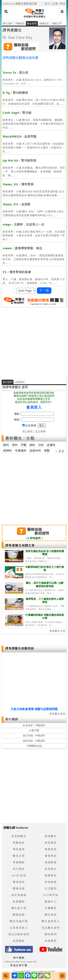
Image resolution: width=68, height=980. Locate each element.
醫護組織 (19, 915)
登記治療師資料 (19, 934)
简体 (63, 4)
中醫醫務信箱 (34, 746)
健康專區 (51, 856)
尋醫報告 (20, 24)
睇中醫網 (12, 719)
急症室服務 (19, 895)
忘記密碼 (41, 432)
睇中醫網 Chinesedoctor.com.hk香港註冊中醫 (21, 962)
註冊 (55, 4)
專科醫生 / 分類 (20, 438)
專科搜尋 (19, 849)
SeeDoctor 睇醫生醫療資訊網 (20, 4)
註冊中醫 (34, 731)
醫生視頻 (51, 915)
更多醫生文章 (57, 631)
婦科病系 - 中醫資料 (34, 741)
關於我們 (51, 934)
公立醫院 (51, 889)
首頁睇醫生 (19, 836)
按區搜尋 (51, 843)
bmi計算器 (19, 875)
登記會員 (27, 432)
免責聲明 (51, 941)
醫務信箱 (19, 889)
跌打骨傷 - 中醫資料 (34, 736)
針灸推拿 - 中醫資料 (34, 725)
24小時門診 (51, 895)
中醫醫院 (51, 908)
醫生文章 (19, 856)
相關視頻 (44, 24)
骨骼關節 (19, 862)
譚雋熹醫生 (12, 30)
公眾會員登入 (19, 928)
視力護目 (19, 869)
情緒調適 (51, 862)
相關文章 (57, 24)
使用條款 (19, 941)
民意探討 (51, 869)
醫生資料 (8, 24)
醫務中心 (51, 902)
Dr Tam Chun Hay (18, 37)
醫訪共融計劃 (19, 921)
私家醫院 (19, 902)
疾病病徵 (51, 882)
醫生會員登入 (51, 921)
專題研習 (51, 849)
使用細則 (20, 382)
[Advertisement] (34, 342)
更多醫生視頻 (57, 714)
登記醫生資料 (51, 928)
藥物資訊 (19, 882)
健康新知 (51, 875)
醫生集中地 (19, 908)
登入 (48, 4)
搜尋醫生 (51, 836)
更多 (60, 451)
